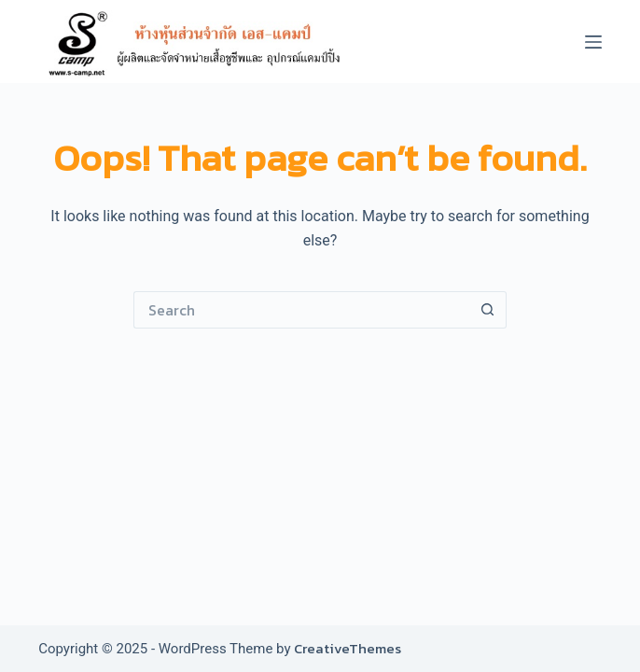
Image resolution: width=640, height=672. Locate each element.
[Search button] (488, 310)
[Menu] (593, 42)
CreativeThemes (348, 648)
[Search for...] (301, 310)
